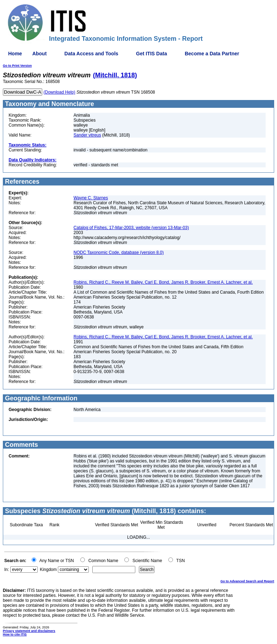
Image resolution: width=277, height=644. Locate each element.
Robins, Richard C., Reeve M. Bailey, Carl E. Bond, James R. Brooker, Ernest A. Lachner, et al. (163, 282)
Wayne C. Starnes (91, 198)
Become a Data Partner (212, 54)
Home (15, 54)
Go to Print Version (17, 66)
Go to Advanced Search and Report (247, 581)
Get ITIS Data (151, 54)
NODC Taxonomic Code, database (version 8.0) (119, 252)
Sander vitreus (87, 135)
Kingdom (48, 570)
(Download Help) (59, 92)
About (39, 54)
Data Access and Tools (91, 54)
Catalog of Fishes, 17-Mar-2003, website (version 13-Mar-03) (131, 228)
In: (7, 570)
